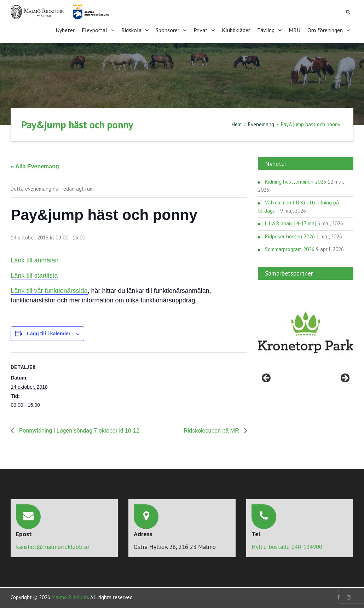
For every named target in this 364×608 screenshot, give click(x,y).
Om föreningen (325, 30)
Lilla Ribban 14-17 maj (290, 223)
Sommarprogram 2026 (290, 248)
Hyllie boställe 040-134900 (287, 546)
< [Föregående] (267, 378)
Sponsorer (167, 30)
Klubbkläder (236, 30)
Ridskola (131, 30)
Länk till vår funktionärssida (49, 290)
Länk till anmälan (34, 260)
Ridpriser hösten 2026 (290, 236)
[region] (305, 332)
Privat (201, 30)
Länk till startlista (34, 275)
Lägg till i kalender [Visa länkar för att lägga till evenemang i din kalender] (49, 333)
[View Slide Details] (305, 332)
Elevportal (94, 30)
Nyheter (65, 30)
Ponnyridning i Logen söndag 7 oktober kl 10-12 (78, 430)
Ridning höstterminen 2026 (296, 181)
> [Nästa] (345, 378)
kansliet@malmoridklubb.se (53, 546)
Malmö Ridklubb (70, 596)
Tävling (266, 30)
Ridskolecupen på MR (212, 430)
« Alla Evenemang (35, 166)
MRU (294, 30)
